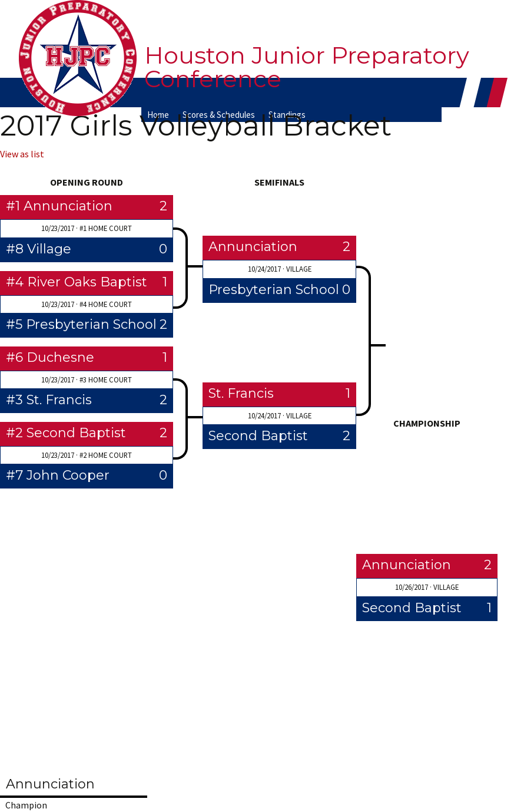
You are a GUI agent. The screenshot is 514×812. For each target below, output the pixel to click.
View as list (22, 154)
